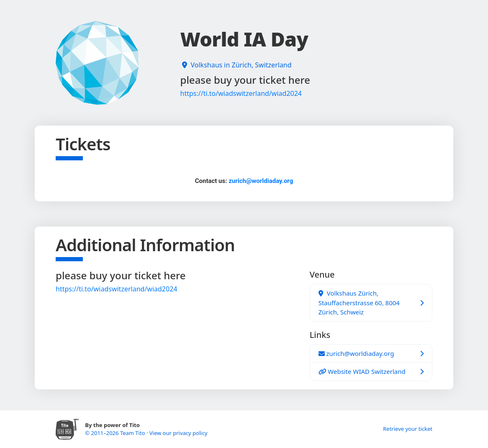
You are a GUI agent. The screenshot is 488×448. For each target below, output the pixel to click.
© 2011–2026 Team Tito (116, 433)
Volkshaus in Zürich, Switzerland (241, 65)
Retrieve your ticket (408, 429)
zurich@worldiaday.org (261, 181)
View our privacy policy (179, 433)
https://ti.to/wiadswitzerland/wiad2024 (241, 93)
